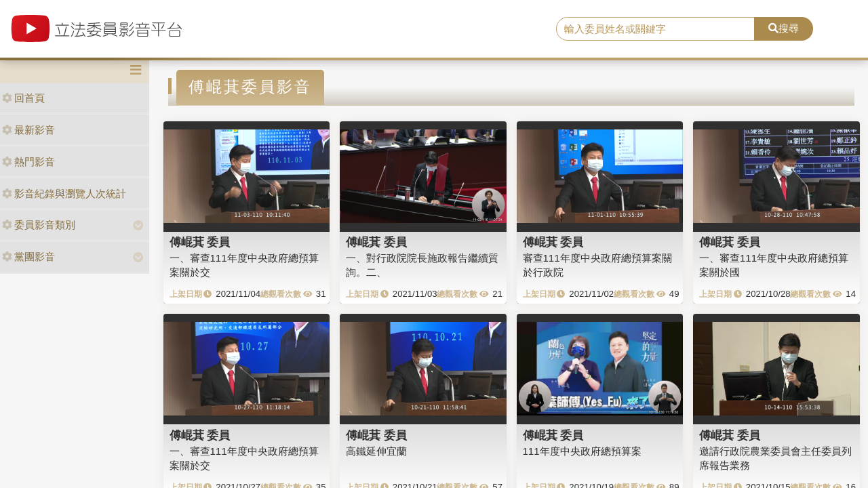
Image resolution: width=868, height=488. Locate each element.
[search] (655, 29)
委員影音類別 (39, 225)
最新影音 (28, 130)
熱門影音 (28, 162)
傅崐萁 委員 (200, 242)
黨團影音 (28, 257)
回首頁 (23, 98)
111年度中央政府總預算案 (582, 451)
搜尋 (784, 28)
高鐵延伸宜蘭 (376, 451)
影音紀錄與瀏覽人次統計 (64, 194)
